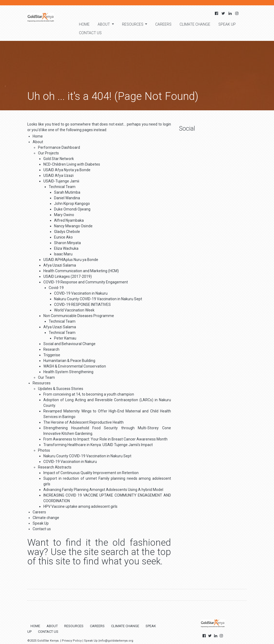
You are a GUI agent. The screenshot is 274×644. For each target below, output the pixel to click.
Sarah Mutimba (67, 192)
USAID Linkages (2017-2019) (68, 276)
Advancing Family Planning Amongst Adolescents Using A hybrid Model (103, 490)
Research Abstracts (55, 467)
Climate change (195, 24)
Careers (163, 24)
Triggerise (52, 355)
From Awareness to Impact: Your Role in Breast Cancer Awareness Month (105, 439)
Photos (44, 450)
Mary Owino (64, 215)
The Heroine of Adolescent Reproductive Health (83, 422)
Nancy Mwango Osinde (73, 226)
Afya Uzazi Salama (60, 265)
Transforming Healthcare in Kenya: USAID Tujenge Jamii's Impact (98, 445)
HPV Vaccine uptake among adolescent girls (80, 506)
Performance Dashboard (59, 147)
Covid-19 (56, 288)
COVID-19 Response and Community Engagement (86, 282)
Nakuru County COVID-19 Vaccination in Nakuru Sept (98, 299)
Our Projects (48, 153)
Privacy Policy (72, 641)
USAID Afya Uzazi (58, 175)
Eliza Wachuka (66, 248)
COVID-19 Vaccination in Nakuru (81, 293)
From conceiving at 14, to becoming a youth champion (89, 394)
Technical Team (62, 187)
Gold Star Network (59, 159)
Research (51, 349)
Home (84, 24)
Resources (133, 24)
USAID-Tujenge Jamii (61, 181)
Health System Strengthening (68, 372)
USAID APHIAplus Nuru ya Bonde (71, 260)
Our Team (46, 377)
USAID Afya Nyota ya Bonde (67, 170)
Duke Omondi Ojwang (72, 209)
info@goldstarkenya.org (116, 641)
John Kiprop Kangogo (72, 204)
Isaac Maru (63, 254)
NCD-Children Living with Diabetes (72, 164)
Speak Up (227, 24)
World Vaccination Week (74, 310)
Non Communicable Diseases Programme (79, 316)
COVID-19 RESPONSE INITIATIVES (82, 305)
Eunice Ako (63, 237)
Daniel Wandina (67, 198)
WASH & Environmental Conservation (75, 366)
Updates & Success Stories (61, 389)
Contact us (90, 33)
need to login (160, 124)
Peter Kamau (65, 338)
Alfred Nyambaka (69, 220)
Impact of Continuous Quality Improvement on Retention (91, 473)
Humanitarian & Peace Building (69, 361)
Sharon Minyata (67, 243)
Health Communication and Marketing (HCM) (81, 271)
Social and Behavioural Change (69, 344)
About (104, 24)
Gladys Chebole (67, 232)
